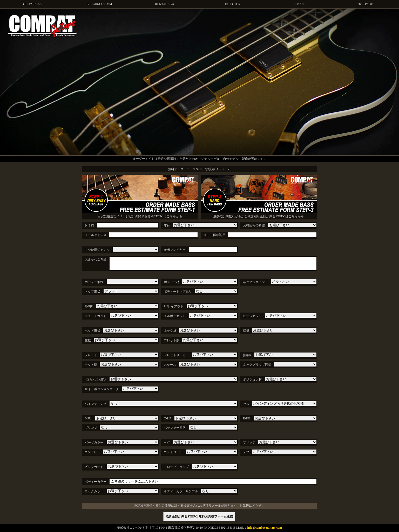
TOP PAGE (366, 4)
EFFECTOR (233, 4)
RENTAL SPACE (166, 4)
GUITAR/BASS (33, 4)
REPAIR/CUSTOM (100, 4)
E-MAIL (299, 4)
